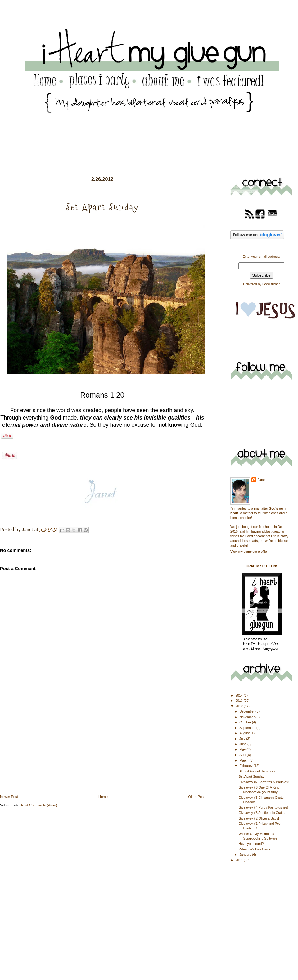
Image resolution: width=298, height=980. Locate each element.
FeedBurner (271, 284)
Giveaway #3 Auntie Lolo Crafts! (262, 815)
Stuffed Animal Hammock (257, 774)
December (247, 714)
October (246, 725)
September (248, 731)
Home (103, 797)
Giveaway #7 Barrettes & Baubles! (264, 785)
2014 (239, 698)
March (244, 763)
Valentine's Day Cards (255, 852)
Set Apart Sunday (252, 779)
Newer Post (9, 797)
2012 (239, 709)
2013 (239, 703)
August (245, 736)
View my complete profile (249, 552)
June (243, 747)
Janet (262, 480)
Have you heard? (251, 846)
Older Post (196, 797)
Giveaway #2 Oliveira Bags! (259, 821)
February (246, 768)
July (243, 741)
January (246, 857)
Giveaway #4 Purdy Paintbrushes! (264, 810)
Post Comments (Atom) (39, 805)
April (243, 758)
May (243, 752)
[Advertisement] (47, 750)
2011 (239, 863)
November (247, 720)
